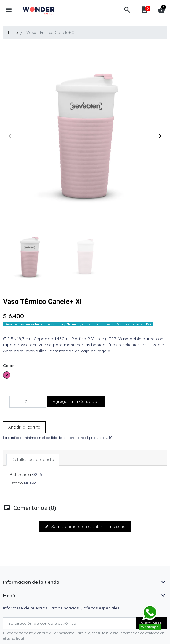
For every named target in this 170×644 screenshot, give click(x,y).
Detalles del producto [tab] (33, 459)
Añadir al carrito (24, 427)
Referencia (20, 474)
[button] (127, 10)
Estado (16, 483)
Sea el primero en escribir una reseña (85, 526)
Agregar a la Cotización (76, 401)
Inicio (13, 32)
